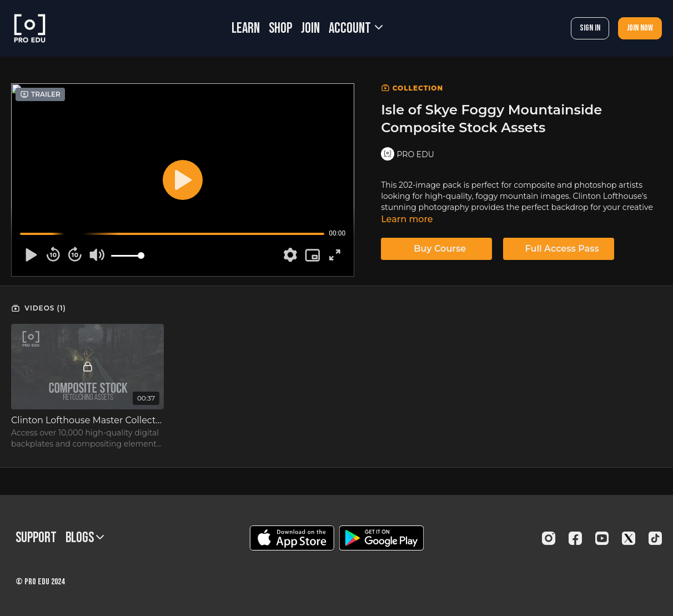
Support (36, 538)
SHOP (280, 29)
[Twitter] (629, 538)
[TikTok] (655, 538)
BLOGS (85, 538)
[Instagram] (549, 538)
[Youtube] (602, 538)
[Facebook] (575, 538)
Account (356, 29)
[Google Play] (381, 538)
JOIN (310, 29)
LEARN (246, 29)
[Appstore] (292, 538)
